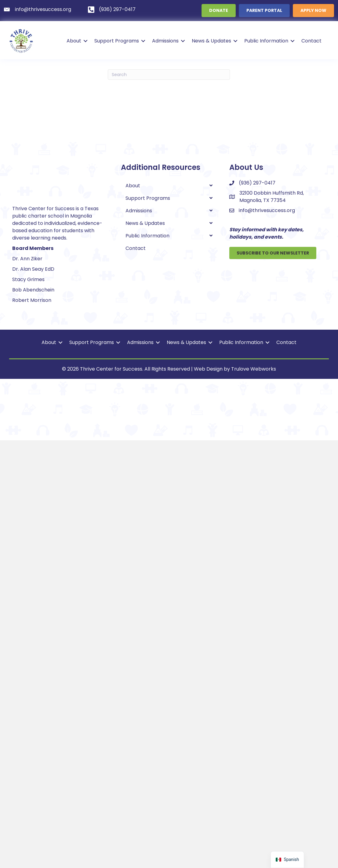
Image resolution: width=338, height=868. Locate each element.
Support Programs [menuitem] (117, 41)
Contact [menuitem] (311, 41)
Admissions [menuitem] (165, 41)
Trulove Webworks (254, 797)
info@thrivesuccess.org (267, 210)
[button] (85, 41)
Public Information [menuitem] (266, 41)
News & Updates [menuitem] (211, 41)
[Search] (169, 75)
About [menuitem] (74, 41)
